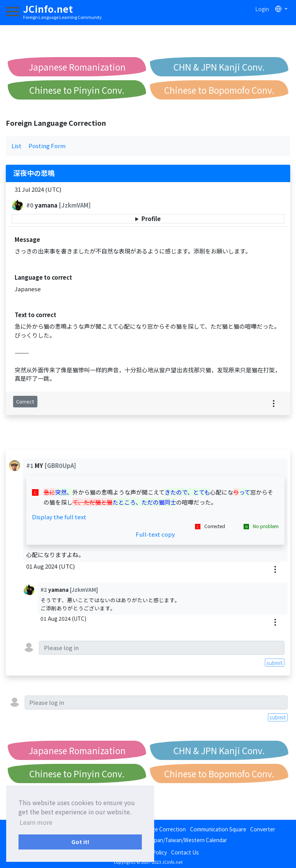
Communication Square (218, 829)
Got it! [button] (80, 842)
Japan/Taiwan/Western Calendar (188, 840)
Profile (151, 219)
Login (262, 9)
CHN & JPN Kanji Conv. (219, 67)
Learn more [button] (36, 822)
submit (275, 663)
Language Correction (160, 829)
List (17, 146)
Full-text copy (155, 534)
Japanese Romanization (77, 67)
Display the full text (59, 517)
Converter (263, 829)
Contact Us (185, 852)
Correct (25, 401)
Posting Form (47, 146)
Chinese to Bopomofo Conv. (219, 90)
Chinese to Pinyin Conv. (77, 90)
